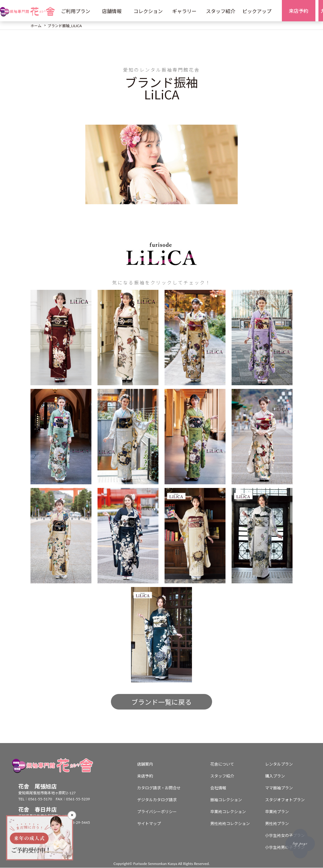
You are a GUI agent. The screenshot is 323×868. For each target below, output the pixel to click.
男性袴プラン (277, 824)
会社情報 (218, 788)
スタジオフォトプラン (285, 800)
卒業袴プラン (277, 812)
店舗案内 (145, 764)
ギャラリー (184, 11)
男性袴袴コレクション (230, 824)
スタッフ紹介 (221, 11)
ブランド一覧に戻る (161, 702)
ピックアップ (257, 11)
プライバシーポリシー (157, 812)
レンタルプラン (279, 764)
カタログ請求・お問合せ (159, 788)
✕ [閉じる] (72, 815)
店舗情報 (112, 11)
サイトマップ (149, 824)
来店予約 (145, 776)
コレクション (148, 11)
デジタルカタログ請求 (157, 800)
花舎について (222, 764)
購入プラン (275, 776)
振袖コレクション (226, 800)
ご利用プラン (76, 11)
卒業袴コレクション (228, 812)
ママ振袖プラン (279, 788)
